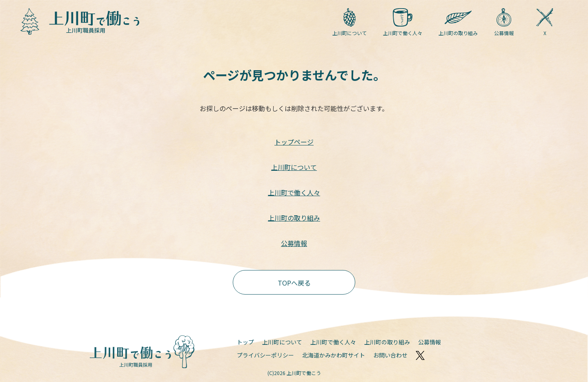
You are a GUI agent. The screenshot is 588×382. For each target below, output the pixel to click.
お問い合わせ (390, 355)
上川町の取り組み (458, 22)
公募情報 (504, 22)
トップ (245, 342)
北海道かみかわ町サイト (334, 355)
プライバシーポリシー (265, 355)
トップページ (294, 142)
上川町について (350, 22)
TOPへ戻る (294, 283)
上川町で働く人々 (403, 22)
